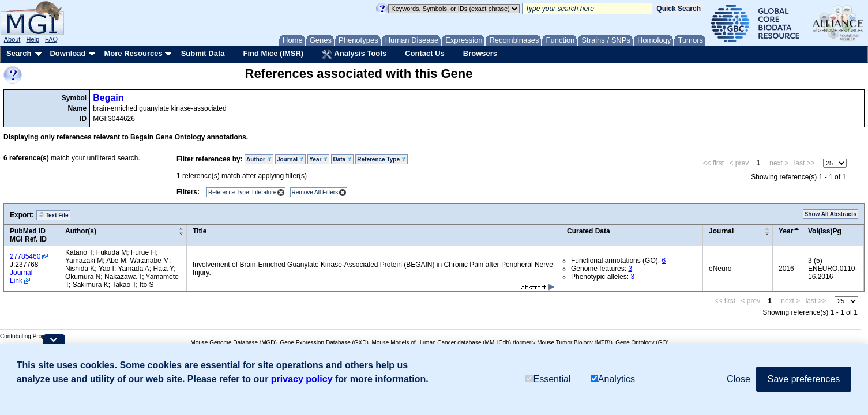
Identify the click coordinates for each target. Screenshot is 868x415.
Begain (108, 98)
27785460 (25, 256)
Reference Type (382, 159)
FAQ (51, 39)
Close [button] (739, 379)
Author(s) (81, 231)
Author (259, 159)
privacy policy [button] (302, 379)
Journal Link (21, 277)
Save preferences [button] (804, 379)
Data (342, 159)
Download (67, 53)
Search (19, 53)
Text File (53, 215)
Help (33, 39)
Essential (548, 379)
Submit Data (203, 53)
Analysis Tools (354, 54)
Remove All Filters (315, 192)
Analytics (613, 379)
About (12, 39)
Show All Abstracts (831, 214)
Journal (290, 159)
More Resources (133, 53)
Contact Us (425, 53)
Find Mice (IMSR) (273, 53)
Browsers (480, 53)
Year (318, 159)
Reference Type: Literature (242, 192)
